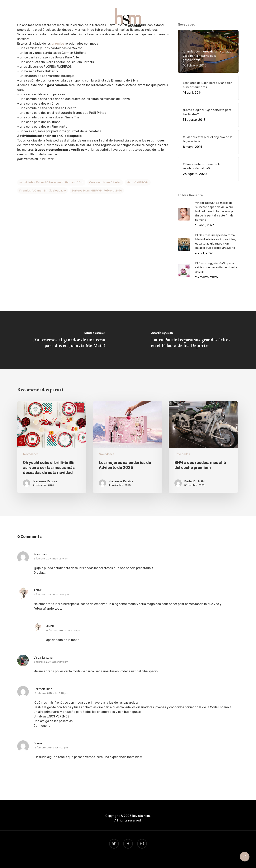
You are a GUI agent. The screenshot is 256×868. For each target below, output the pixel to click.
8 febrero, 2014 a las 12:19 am (51, 559)
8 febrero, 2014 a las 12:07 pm (64, 630)
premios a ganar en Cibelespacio (43, 191)
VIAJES (128, 37)
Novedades (31, 454)
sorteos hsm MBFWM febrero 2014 (97, 191)
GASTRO (111, 37)
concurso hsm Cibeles (105, 182)
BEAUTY (145, 37)
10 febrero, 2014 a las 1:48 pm (51, 693)
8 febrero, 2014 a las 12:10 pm (51, 662)
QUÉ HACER (91, 37)
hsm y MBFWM (138, 182)
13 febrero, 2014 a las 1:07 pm (51, 748)
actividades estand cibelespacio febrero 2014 (51, 182)
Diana (38, 743)
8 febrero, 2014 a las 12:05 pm (51, 595)
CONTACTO (165, 37)
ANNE (38, 590)
